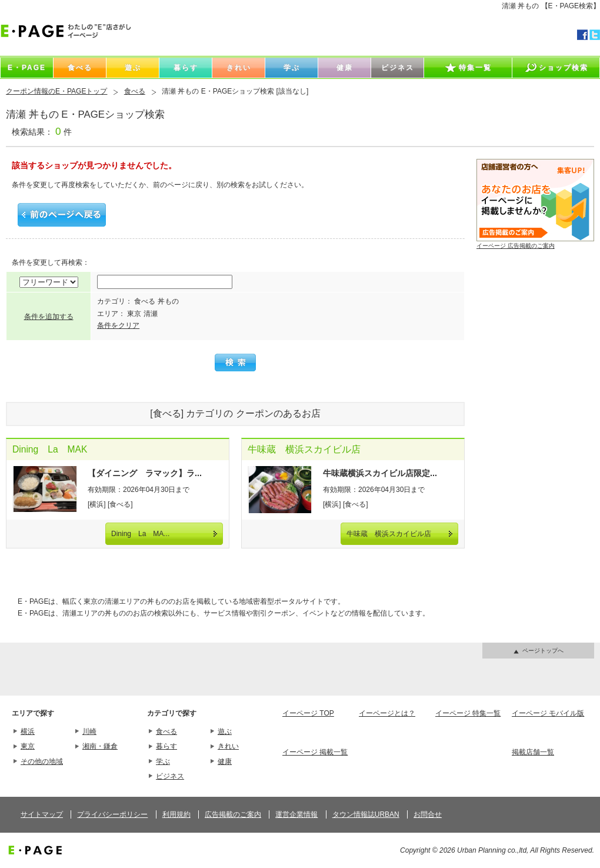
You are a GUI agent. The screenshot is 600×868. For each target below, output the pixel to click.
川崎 (89, 731)
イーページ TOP (308, 713)
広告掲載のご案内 (233, 814)
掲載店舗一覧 (533, 752)
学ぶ (163, 761)
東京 (28, 746)
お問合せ (428, 814)
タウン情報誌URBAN (366, 814)
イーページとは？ (387, 713)
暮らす (166, 746)
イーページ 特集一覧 (468, 713)
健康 (225, 761)
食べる (135, 91)
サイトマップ (42, 814)
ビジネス (170, 776)
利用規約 (176, 814)
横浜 (28, 731)
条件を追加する (49, 317)
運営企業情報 (296, 814)
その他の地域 (42, 761)
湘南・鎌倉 (100, 746)
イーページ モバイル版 (548, 713)
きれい (228, 746)
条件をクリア (118, 325)
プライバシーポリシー (112, 814)
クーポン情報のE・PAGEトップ (56, 91)
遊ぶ (225, 731)
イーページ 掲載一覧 (315, 752)
